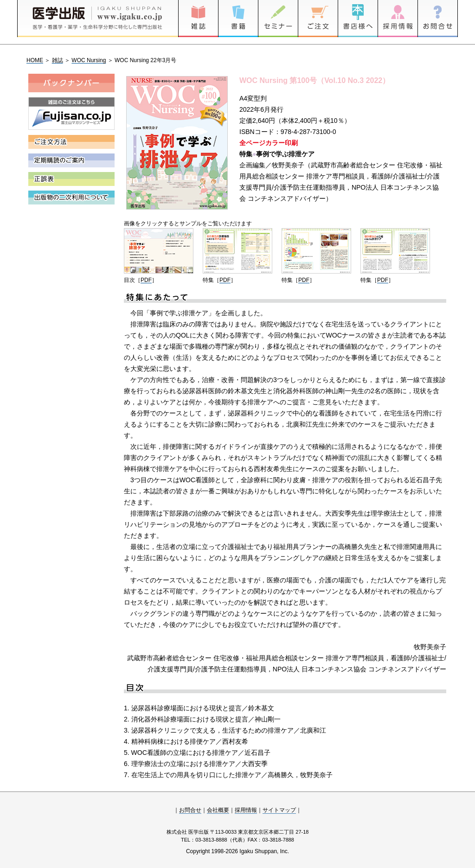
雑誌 (58, 60)
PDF (146, 280)
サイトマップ (279, 810)
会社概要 (218, 810)
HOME (35, 60)
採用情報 (246, 810)
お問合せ (190, 810)
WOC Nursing (89, 60)
